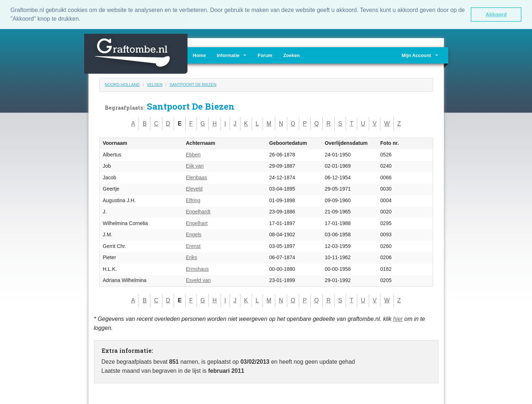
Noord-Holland (122, 84)
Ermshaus (197, 268)
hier (398, 318)
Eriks (192, 257)
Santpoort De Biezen (193, 84)
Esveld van (198, 280)
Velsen (155, 84)
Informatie (228, 55)
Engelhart (197, 223)
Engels (194, 234)
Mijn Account (416, 55)
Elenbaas (197, 177)
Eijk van (195, 166)
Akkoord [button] (496, 15)
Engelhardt (198, 211)
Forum (265, 55)
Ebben (193, 154)
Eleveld (194, 188)
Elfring (193, 200)
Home (199, 55)
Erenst (193, 245)
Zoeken (292, 55)
